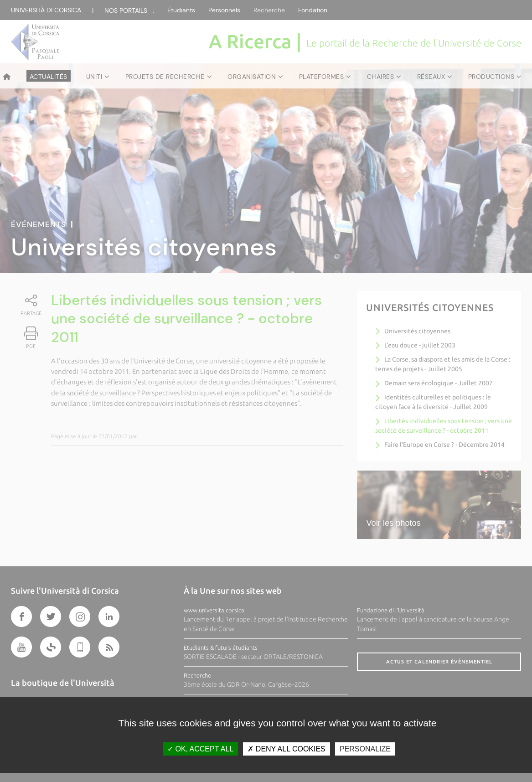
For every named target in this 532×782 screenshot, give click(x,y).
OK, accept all (200, 749)
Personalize (365, 749)
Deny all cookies (286, 749)
